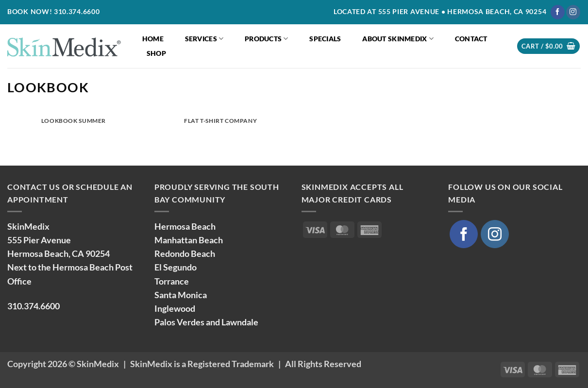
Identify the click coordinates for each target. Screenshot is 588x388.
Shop (156, 53)
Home (153, 39)
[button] (548, 46)
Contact (471, 39)
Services (204, 39)
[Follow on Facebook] (558, 12)
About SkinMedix (398, 39)
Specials (325, 39)
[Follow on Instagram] (573, 12)
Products (267, 39)
